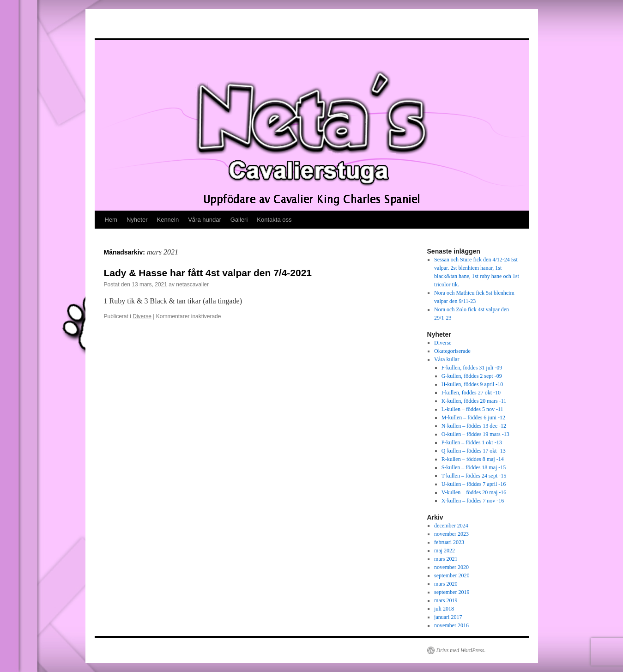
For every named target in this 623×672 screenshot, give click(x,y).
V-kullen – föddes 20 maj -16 (474, 492)
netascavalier (192, 285)
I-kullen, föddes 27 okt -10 (471, 393)
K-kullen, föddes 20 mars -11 (474, 401)
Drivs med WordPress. (461, 650)
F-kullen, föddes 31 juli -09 (472, 368)
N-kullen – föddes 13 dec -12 (474, 426)
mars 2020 (446, 584)
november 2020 (451, 567)
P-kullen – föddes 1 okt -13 (472, 442)
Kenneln (168, 220)
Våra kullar (447, 359)
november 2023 (451, 534)
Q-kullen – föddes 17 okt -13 (474, 451)
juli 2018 (444, 609)
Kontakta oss (274, 220)
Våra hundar (205, 220)
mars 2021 (446, 559)
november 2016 (451, 625)
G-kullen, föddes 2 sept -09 (472, 376)
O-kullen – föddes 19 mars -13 (475, 434)
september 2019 (452, 592)
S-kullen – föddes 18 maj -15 (474, 467)
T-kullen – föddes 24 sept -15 (474, 476)
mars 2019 (446, 600)
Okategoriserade (452, 351)
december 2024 (451, 526)
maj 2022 (445, 551)
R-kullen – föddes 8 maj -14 (473, 459)
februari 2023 (449, 542)
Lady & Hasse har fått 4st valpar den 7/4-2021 (208, 273)
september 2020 (452, 575)
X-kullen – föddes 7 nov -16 (473, 501)
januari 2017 (448, 617)
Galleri (239, 220)
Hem (111, 220)
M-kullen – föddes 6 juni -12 (473, 418)
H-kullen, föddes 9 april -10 (472, 384)
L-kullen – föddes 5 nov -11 (472, 409)
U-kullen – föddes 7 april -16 (474, 484)
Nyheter (137, 220)
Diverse (142, 316)
